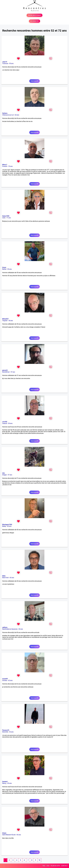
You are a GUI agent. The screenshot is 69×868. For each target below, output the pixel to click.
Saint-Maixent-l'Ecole (9, 835)
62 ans (10, 680)
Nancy (4, 783)
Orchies (5, 680)
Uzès (4, 218)
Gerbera (5, 113)
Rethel (4, 269)
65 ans (12, 578)
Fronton (5, 166)
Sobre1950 (6, 216)
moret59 (5, 679)
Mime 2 (5, 165)
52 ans (11, 732)
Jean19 (5, 62)
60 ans (9, 526)
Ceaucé (5, 423)
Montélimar (6, 372)
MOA (4, 576)
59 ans (10, 423)
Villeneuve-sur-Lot (8, 115)
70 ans (10, 166)
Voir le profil (34, 81)
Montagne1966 (7, 525)
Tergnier (5, 321)
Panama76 (6, 730)
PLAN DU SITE (55, 866)
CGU (48, 866)
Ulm (4, 473)
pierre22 (5, 370)
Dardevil (5, 782)
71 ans (9, 218)
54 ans (11, 321)
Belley (4, 526)
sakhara (5, 627)
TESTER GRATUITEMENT (35, 15)
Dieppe (4, 475)
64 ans (17, 115)
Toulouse (5, 64)
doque (4, 833)
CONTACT (64, 866)
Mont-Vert (5, 578)
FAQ (44, 866)
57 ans (13, 372)
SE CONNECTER (34, 21)
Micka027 (5, 319)
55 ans (11, 64)
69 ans (21, 629)
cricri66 (5, 422)
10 (39, 860)
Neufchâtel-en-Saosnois (10, 629)
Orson (4, 267)
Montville (5, 732)
